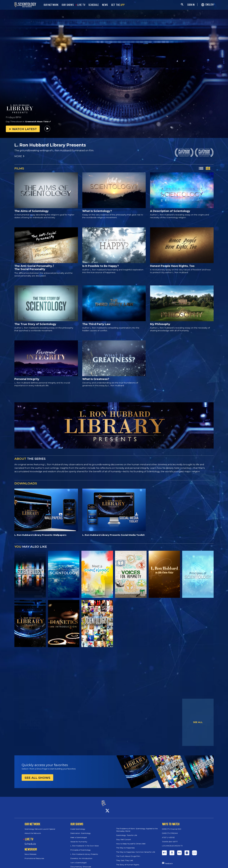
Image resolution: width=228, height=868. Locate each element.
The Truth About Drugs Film (128, 854)
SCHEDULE (94, 5)
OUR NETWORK (51, 5)
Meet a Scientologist (79, 835)
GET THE (118, 5)
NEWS (105, 5)
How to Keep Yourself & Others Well (131, 841)
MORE (20, 156)
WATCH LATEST (23, 129)
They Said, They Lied (125, 858)
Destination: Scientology (81, 831)
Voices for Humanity (79, 839)
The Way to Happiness (125, 845)
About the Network (33, 831)
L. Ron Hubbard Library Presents (84, 852)
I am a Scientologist (79, 860)
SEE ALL (198, 722)
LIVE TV (81, 5)
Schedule (30, 841)
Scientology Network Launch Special (40, 827)
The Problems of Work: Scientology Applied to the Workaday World (137, 827)
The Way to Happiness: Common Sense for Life (136, 849)
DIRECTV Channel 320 (172, 827)
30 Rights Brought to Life (127, 866)
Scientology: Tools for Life (127, 833)
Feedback (169, 861)
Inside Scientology (78, 827)
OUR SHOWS (68, 5)
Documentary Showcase (81, 864)
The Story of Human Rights (128, 862)
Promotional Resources (34, 856)
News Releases (30, 852)
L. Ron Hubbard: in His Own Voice (84, 843)
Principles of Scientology (81, 847)
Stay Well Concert (124, 837)
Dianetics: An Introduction (81, 856)
